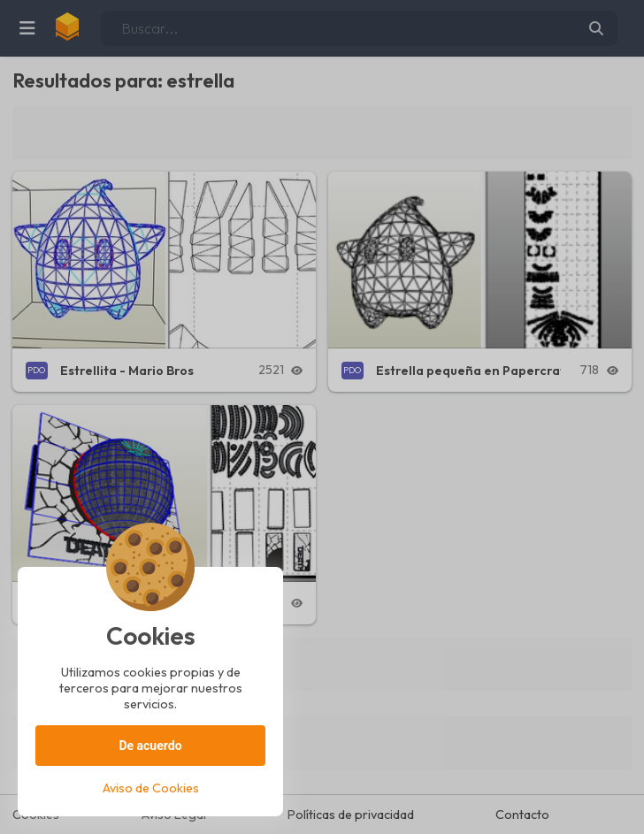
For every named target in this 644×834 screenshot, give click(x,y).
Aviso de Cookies (151, 788)
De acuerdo (150, 746)
